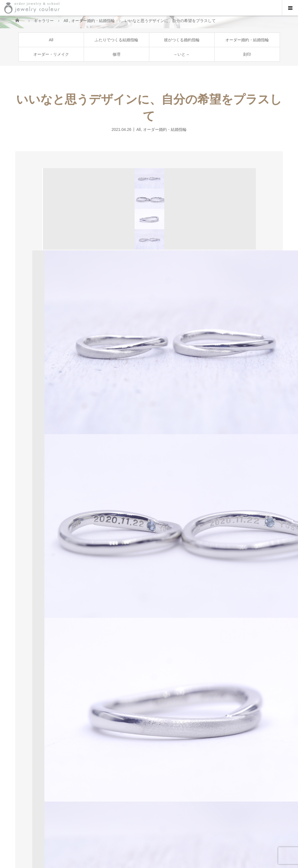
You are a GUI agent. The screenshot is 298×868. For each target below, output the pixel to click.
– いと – (182, 54)
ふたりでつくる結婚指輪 (116, 40)
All (51, 40)
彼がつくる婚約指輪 (182, 40)
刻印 (247, 54)
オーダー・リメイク (51, 54)
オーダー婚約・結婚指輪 (247, 40)
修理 (116, 54)
